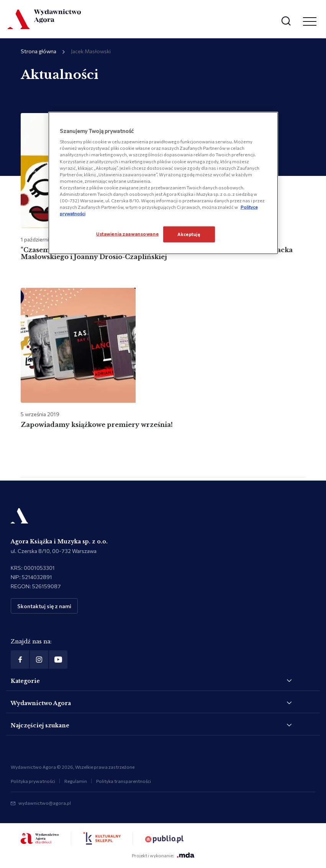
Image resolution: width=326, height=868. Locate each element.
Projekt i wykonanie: (163, 855)
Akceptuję (189, 234)
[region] (163, 183)
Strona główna (38, 51)
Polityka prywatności (33, 781)
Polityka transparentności (124, 781)
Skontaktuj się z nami (44, 606)
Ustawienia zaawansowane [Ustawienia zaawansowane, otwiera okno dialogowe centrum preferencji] (127, 234)
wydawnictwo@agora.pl (45, 803)
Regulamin (76, 781)
